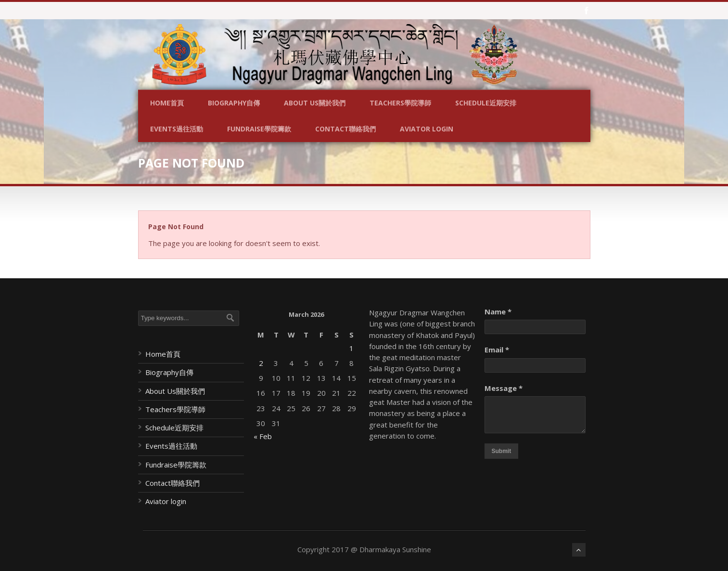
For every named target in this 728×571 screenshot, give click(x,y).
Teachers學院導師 (400, 103)
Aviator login (427, 129)
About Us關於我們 (315, 103)
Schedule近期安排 (486, 103)
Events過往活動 (177, 129)
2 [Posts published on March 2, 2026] (261, 363)
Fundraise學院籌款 (259, 129)
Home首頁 (167, 103)
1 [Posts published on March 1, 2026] (351, 348)
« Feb (263, 436)
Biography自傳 (234, 103)
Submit (502, 451)
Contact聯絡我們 (345, 129)
